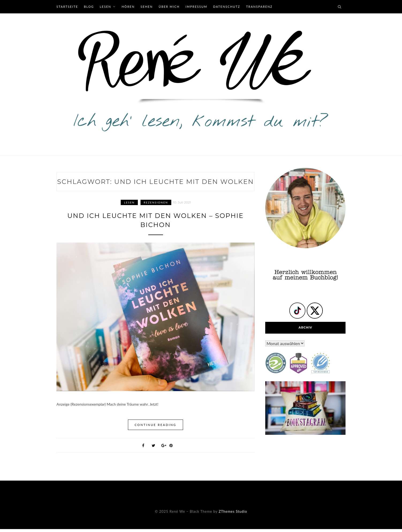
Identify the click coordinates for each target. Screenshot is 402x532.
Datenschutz (227, 7)
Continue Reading (156, 425)
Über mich (169, 7)
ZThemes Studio (233, 511)
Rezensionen (156, 202)
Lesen (106, 7)
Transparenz (259, 7)
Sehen (147, 7)
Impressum (196, 7)
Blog (89, 7)
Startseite (67, 7)
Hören (128, 7)
